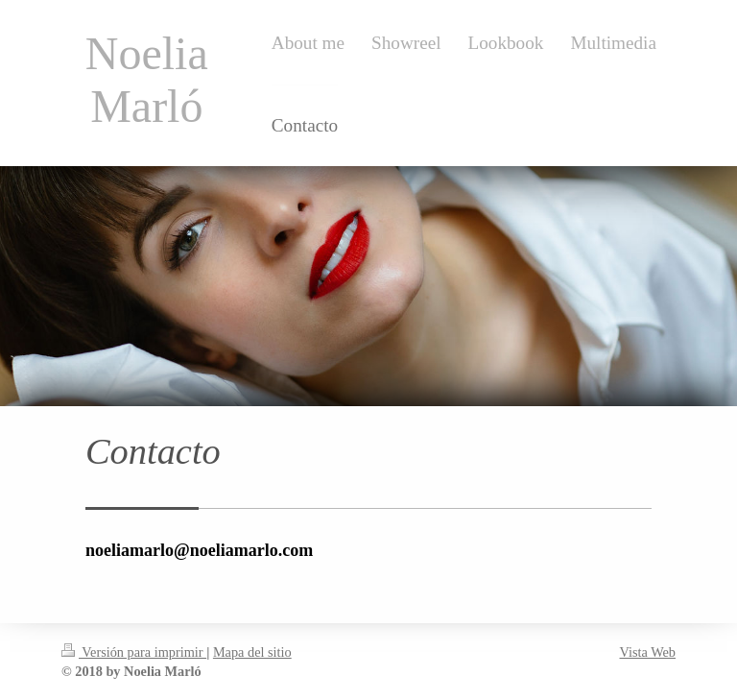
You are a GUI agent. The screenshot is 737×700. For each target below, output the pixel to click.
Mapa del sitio (252, 652)
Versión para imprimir (134, 652)
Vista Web (648, 652)
